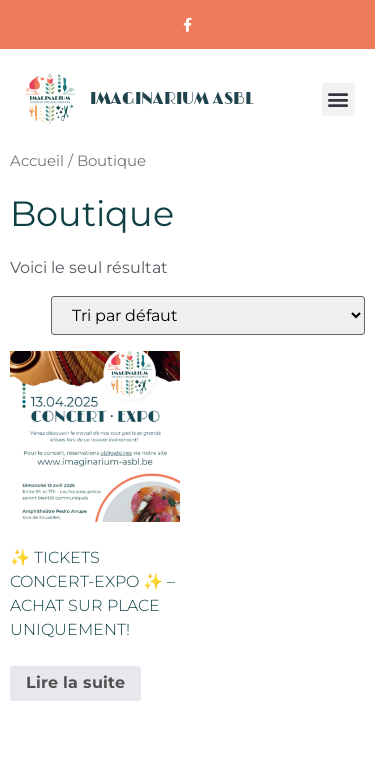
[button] (338, 99)
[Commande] (208, 315)
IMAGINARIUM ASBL (172, 99)
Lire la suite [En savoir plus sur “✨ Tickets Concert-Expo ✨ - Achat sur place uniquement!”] (75, 682)
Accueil (37, 161)
